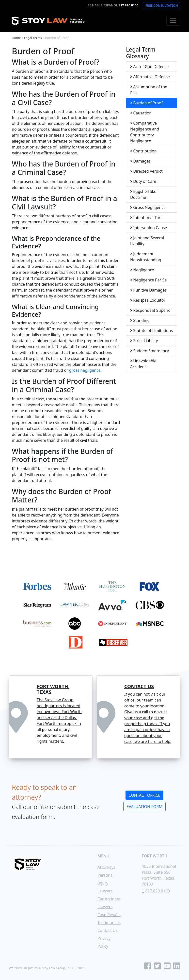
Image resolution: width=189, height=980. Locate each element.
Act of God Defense (149, 67)
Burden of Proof (146, 103)
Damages (140, 161)
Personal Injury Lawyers (106, 883)
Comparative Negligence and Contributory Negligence (145, 132)
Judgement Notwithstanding (146, 257)
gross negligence (85, 370)
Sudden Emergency (150, 351)
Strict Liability (144, 341)
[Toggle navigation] (173, 21)
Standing (140, 320)
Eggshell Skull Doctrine (144, 194)
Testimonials (109, 923)
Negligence (142, 270)
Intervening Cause (149, 228)
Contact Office (145, 795)
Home (16, 38)
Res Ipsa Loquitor (148, 300)
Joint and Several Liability (147, 241)
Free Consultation (162, 5)
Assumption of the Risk (149, 90)
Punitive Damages (148, 290)
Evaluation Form (144, 807)
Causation (141, 113)
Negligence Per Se (148, 280)
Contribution (143, 151)
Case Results (109, 915)
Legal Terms (33, 38)
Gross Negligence (148, 207)
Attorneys (106, 867)
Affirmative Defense (150, 77)
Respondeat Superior (151, 310)
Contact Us (107, 930)
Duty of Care (143, 181)
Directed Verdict (146, 171)
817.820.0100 (128, 5)
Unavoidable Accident (143, 364)
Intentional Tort (146, 218)
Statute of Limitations (151, 331)
